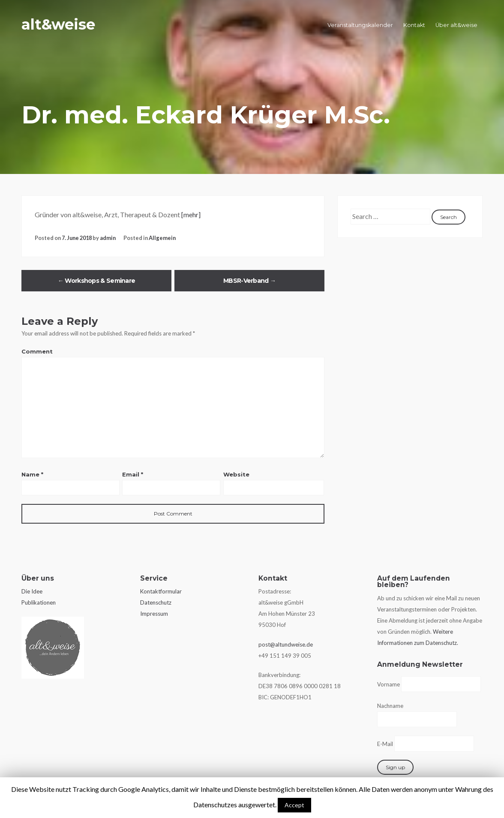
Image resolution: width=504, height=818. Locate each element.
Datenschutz (156, 602)
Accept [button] (294, 805)
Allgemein (162, 238)
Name (32, 474)
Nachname (390, 706)
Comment (37, 351)
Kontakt (414, 25)
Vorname (388, 684)
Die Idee (32, 591)
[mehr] (191, 214)
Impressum (154, 614)
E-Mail (385, 744)
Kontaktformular (161, 591)
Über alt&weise (456, 25)
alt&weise (64, 23)
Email (133, 474)
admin (108, 238)
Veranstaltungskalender (360, 25)
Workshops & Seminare (97, 281)
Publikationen (39, 602)
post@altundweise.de (286, 644)
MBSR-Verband (249, 281)
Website (236, 474)
